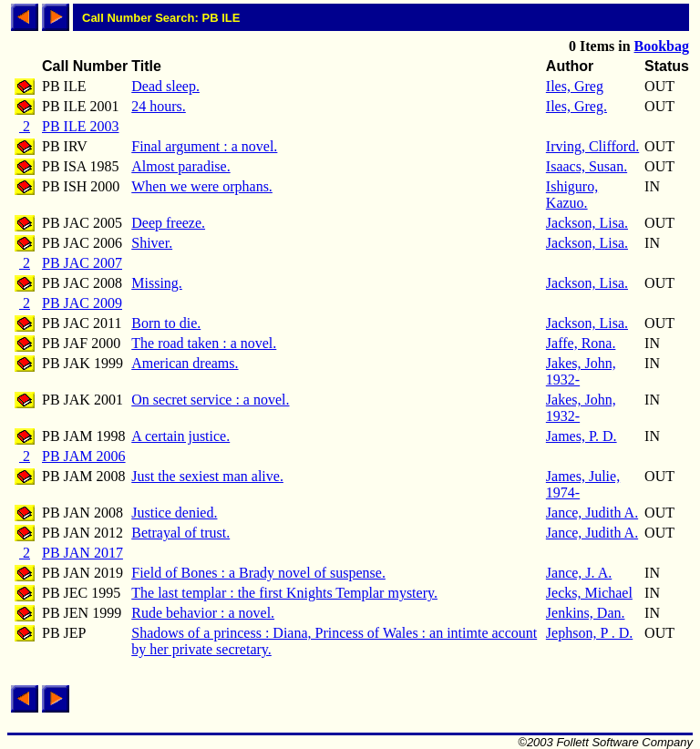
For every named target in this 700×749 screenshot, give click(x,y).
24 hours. (159, 106)
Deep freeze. (168, 223)
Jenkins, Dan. (586, 613)
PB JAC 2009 (82, 303)
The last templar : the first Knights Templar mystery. (284, 593)
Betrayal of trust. (180, 533)
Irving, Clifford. (592, 146)
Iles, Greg (575, 86)
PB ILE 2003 (80, 126)
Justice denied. (174, 513)
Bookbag (662, 46)
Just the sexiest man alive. (207, 476)
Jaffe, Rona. (581, 343)
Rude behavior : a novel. (203, 613)
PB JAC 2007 (82, 263)
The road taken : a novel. (204, 343)
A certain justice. (180, 436)
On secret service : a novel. (210, 400)
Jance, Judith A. (592, 513)
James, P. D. (582, 436)
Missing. (157, 283)
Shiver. (152, 243)
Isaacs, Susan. (587, 166)
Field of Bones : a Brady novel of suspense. (258, 573)
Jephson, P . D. (589, 633)
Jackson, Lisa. (587, 223)
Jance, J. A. (579, 573)
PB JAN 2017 (82, 553)
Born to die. (166, 323)
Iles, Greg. (576, 106)
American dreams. (185, 363)
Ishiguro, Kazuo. (572, 195)
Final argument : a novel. (204, 146)
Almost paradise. (180, 166)
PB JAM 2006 (84, 456)
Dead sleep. (165, 86)
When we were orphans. (202, 186)
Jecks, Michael (589, 593)
